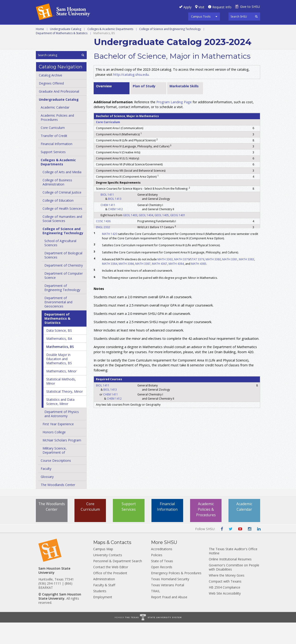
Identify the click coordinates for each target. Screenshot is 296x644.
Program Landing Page (174, 123)
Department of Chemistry (64, 287)
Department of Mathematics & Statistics (62, 54)
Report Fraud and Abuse (169, 618)
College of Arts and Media (62, 193)
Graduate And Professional (59, 113)
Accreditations (162, 570)
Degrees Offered (51, 105)
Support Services (53, 173)
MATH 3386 (126, 285)
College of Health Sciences (62, 230)
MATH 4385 (199, 285)
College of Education (58, 222)
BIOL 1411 (107, 216)
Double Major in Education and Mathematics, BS (59, 380)
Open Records (162, 588)
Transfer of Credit (54, 157)
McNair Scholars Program (62, 462)
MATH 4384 (176, 285)
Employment (103, 618)
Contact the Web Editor (111, 588)
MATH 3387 (143, 285)
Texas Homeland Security (170, 600)
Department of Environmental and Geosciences (58, 324)
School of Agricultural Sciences (60, 264)
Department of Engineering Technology (62, 309)
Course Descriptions (56, 482)
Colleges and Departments (222, 30)
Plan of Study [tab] (144, 107)
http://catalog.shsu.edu (131, 96)
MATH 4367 (160, 285)
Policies (157, 576)
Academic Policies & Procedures (206, 531)
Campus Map (103, 570)
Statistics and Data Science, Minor (60, 423)
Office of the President (110, 594)
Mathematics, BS (60, 368)
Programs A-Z (146, 30)
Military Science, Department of (55, 472)
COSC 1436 (103, 242)
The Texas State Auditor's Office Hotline (233, 573)
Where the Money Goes (227, 597)
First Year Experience (58, 445)
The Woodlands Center (58, 506)
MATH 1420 (110, 255)
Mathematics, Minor (61, 393)
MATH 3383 (247, 281)
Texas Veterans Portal (168, 606)
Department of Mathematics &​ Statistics (57, 340)
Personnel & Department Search (118, 582)
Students (100, 612)
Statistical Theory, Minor (65, 413)
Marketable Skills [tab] (184, 107)
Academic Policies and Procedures (57, 139)
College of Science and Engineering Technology (170, 50)
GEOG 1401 (178, 236)
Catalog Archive (51, 97)
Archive (43, 40)
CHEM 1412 (115, 230)
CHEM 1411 (108, 226)
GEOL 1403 (130, 236)
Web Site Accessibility (225, 615)
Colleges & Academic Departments (110, 50)
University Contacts (108, 576)
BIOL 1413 (115, 220)
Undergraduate (51, 30)
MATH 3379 (182, 281)
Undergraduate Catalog (66, 50)
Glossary (47, 498)
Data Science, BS (59, 352)
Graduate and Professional (99, 30)
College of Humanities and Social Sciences (62, 240)
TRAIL (156, 612)
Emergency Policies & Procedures (176, 594)
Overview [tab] (104, 107)
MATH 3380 (213, 281)
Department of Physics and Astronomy (62, 435)
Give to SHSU (250, 7)
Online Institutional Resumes (230, 581)
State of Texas (162, 582)
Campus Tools (201, 16)
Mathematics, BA (59, 360)
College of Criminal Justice (62, 214)
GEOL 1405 (162, 236)
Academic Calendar (55, 129)
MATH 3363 (165, 281)
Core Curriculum (53, 149)
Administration (104, 600)
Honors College (54, 454)
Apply (187, 7)
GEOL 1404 (146, 236)
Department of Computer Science (64, 297)
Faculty (46, 490)
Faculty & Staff (104, 606)
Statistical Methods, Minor (61, 403)
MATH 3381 (230, 281)
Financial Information (57, 165)
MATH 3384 (110, 285)
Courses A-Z (178, 30)
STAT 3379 (197, 281)
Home (40, 50)
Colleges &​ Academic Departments (58, 184)
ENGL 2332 (103, 248)
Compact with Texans (225, 603)
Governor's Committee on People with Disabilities (234, 589)
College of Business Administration (57, 204)
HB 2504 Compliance (225, 609)
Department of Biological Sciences (63, 277)
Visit (201, 7)
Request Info (222, 7)
